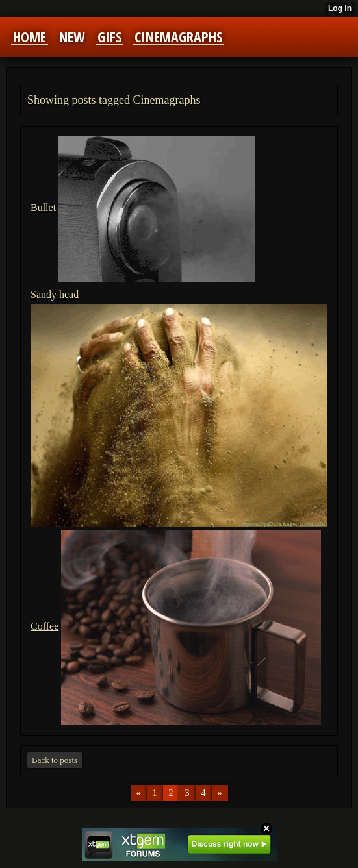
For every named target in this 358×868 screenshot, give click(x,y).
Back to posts (55, 760)
